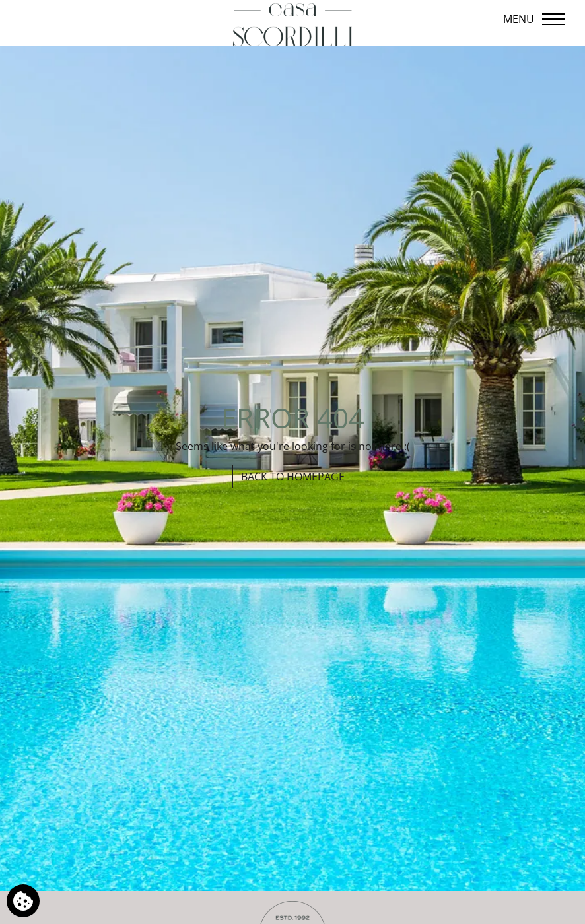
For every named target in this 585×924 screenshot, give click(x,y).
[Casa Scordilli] (292, 25)
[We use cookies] (23, 901)
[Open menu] (535, 19)
